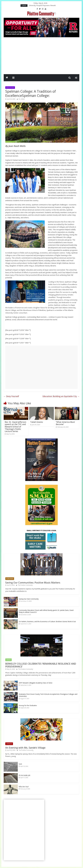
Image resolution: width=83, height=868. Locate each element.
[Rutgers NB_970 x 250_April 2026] (41, 19)
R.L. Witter (22, 99)
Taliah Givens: (37, 422)
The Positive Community (25, 585)
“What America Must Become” (65, 423)
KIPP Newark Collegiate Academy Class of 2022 (36, 683)
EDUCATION (10, 88)
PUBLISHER (10, 579)
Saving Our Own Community (29, 599)
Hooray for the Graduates (28, 705)
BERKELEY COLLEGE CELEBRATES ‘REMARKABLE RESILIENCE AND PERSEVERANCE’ (41, 665)
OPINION (9, 744)
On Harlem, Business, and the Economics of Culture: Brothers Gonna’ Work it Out (47, 621)
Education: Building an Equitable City (61, 396)
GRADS (8, 660)
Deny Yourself (11, 396)
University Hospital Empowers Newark (42, 5)
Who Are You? (24, 787)
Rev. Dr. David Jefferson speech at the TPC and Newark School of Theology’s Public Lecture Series (15, 427)
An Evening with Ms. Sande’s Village (25, 748)
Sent (20, 764)
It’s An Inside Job (25, 775)
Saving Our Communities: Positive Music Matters (33, 582)
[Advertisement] (41, 55)
